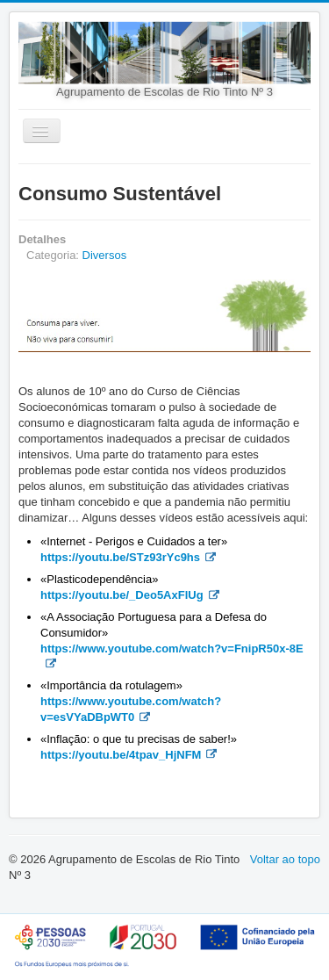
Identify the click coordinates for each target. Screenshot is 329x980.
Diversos (105, 255)
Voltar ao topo (285, 859)
